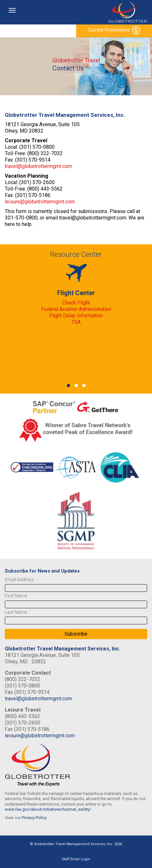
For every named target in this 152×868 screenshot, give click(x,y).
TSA (76, 322)
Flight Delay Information (76, 316)
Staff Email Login (76, 859)
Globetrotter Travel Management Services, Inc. (63, 649)
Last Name (16, 612)
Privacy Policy (34, 818)
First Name (16, 596)
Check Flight (76, 303)
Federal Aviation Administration (76, 309)
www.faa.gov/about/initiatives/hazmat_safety (47, 809)
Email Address (19, 580)
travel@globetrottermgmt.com (38, 166)
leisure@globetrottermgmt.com (40, 202)
